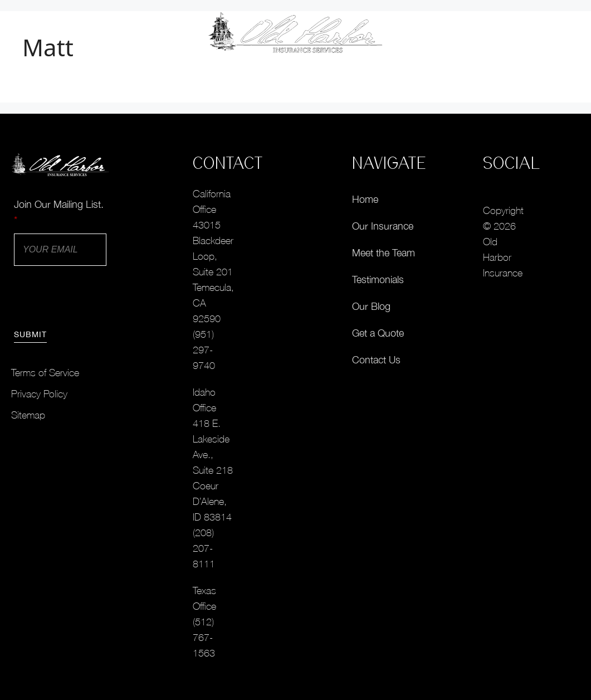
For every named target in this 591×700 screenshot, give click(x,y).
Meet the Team (384, 253)
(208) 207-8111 (204, 548)
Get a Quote (378, 333)
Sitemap (28, 415)
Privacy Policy (39, 394)
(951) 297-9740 (204, 350)
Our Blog (371, 306)
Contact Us (376, 360)
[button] (556, 33)
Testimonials (378, 279)
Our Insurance (383, 226)
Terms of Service (45, 373)
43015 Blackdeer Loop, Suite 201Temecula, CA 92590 (213, 272)
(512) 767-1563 (204, 637)
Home (365, 199)
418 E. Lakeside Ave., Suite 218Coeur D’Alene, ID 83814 (213, 470)
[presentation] (99, 296)
